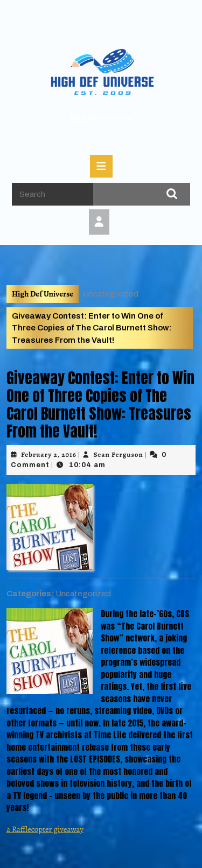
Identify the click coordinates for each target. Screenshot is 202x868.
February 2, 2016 (49, 454)
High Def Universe (101, 118)
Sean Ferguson (118, 454)
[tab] (101, 166)
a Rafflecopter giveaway (45, 829)
